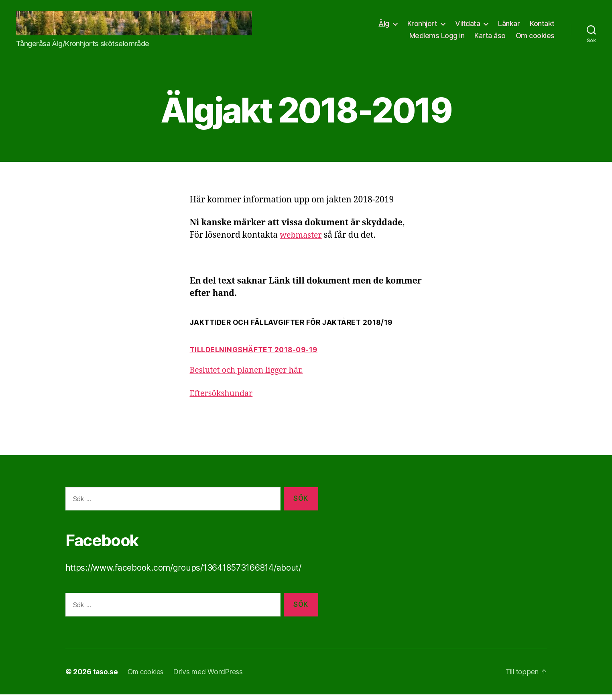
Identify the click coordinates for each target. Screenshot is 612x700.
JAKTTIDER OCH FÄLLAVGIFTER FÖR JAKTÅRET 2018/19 (295, 328)
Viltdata (468, 26)
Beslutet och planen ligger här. (250, 376)
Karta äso (490, 38)
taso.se (106, 677)
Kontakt (542, 26)
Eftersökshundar (224, 399)
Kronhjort (422, 26)
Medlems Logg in (437, 38)
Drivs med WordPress (211, 677)
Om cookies (535, 38)
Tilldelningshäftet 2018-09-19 (256, 355)
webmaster (302, 241)
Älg (384, 26)
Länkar (509, 26)
